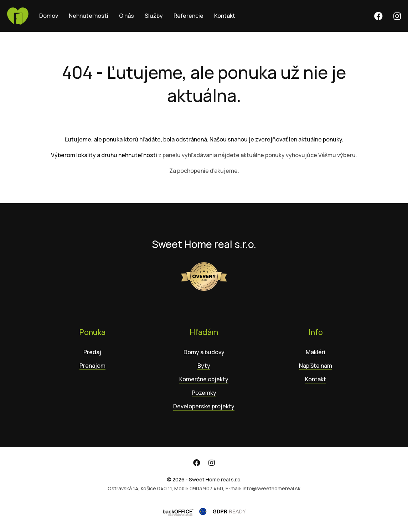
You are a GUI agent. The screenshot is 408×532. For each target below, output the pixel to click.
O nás (126, 16)
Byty (204, 366)
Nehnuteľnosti (89, 16)
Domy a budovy (204, 352)
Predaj (92, 352)
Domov (49, 16)
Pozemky (204, 393)
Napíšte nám (316, 366)
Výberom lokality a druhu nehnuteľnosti (104, 155)
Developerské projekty (204, 406)
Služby (154, 16)
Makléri (316, 352)
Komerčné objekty (204, 379)
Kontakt (225, 16)
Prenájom (92, 366)
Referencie (188, 16)
